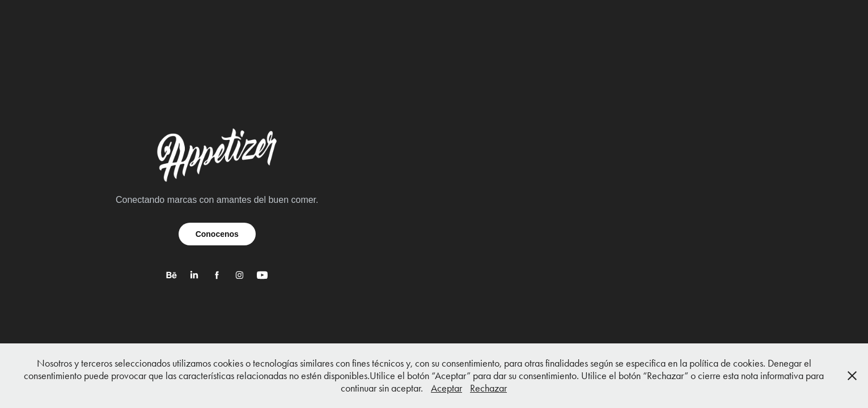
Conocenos (217, 234)
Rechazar (488, 388)
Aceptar (446, 388)
